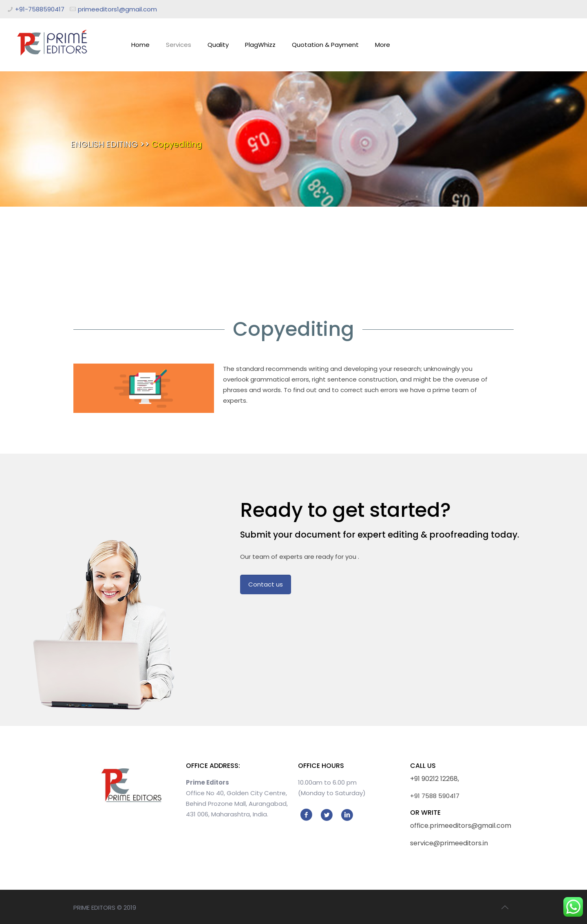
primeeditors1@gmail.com (117, 9)
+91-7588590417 (40, 9)
